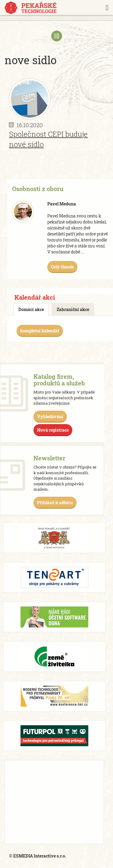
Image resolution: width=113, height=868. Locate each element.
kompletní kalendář (40, 331)
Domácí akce (31, 309)
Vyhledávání (50, 416)
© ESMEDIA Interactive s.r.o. (38, 856)
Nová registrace (53, 430)
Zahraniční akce (73, 309)
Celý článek (62, 267)
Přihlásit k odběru (55, 503)
